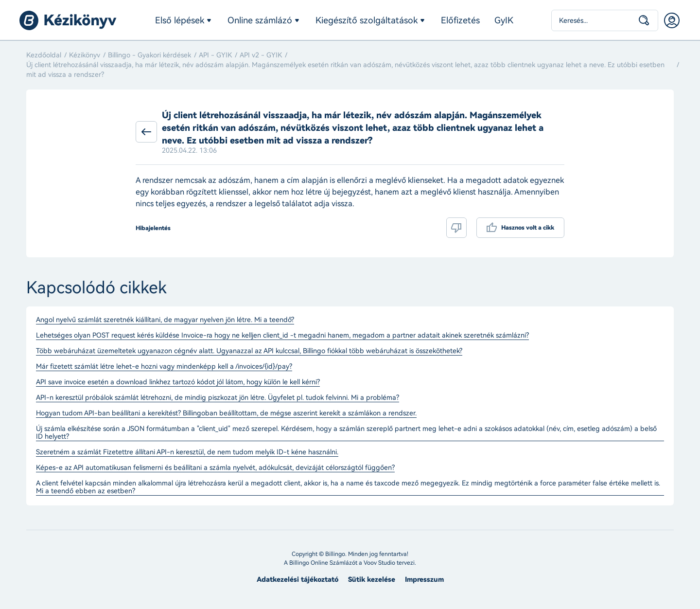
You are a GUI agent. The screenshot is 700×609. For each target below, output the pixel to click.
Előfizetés (460, 20)
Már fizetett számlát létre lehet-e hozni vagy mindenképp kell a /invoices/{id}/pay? (164, 367)
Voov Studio (379, 563)
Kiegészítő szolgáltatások (367, 20)
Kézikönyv (85, 55)
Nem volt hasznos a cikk (456, 228)
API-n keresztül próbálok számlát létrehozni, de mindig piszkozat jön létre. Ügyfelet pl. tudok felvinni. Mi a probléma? (218, 398)
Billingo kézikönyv (68, 20)
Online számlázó (260, 20)
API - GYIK (215, 55)
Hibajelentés (153, 228)
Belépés (672, 20)
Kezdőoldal (44, 55)
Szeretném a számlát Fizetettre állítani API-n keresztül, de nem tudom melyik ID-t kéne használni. (187, 452)
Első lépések (180, 20)
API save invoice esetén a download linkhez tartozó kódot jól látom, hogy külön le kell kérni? (178, 382)
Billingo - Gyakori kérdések (149, 55)
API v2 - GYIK (261, 55)
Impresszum (424, 580)
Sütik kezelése (372, 580)
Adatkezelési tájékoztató (297, 580)
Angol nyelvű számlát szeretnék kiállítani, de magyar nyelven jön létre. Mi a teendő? (165, 320)
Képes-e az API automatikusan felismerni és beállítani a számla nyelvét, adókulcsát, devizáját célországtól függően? (215, 468)
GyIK (504, 20)
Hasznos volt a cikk (528, 228)
